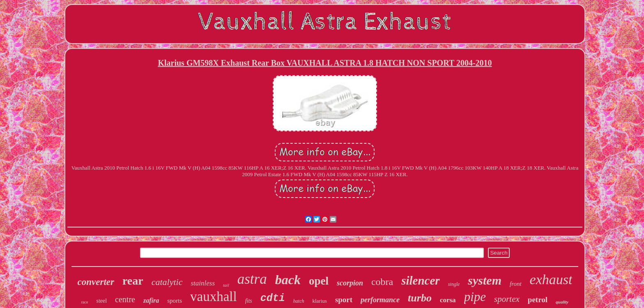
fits (249, 301)
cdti (273, 298)
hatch (299, 301)
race (85, 302)
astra (252, 279)
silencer (420, 280)
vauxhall (214, 297)
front (516, 284)
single (454, 284)
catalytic (167, 282)
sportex (507, 299)
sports (175, 301)
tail (226, 285)
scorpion (350, 283)
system (485, 280)
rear (133, 281)
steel (101, 301)
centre (125, 299)
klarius (319, 301)
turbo (420, 298)
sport (344, 300)
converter (96, 282)
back (288, 280)
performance (380, 300)
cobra (382, 282)
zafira (151, 300)
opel (319, 281)
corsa (448, 300)
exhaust (551, 279)
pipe (475, 297)
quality (562, 302)
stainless (203, 283)
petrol (538, 300)
